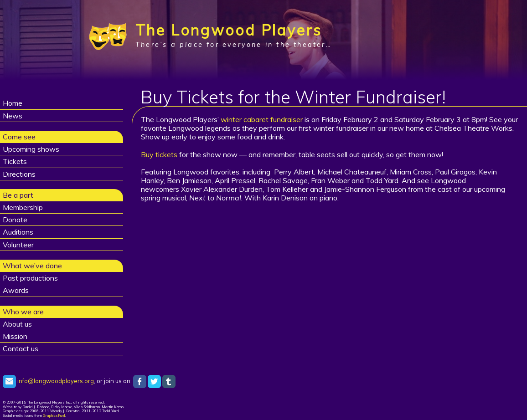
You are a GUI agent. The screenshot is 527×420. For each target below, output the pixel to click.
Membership (23, 207)
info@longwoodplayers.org (48, 381)
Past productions (30, 278)
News (13, 116)
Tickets (15, 161)
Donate (15, 220)
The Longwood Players (229, 30)
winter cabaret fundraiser (262, 119)
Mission (15, 336)
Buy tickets (159, 154)
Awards (16, 290)
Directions (19, 174)
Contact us (21, 348)
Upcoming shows (31, 149)
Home (13, 103)
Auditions (18, 232)
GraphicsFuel (54, 415)
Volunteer (18, 245)
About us (17, 324)
